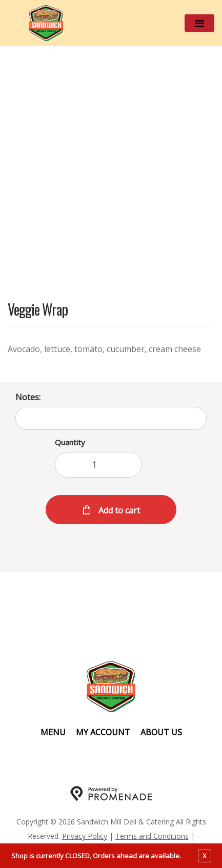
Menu (53, 732)
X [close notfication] (205, 856)
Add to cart (118, 510)
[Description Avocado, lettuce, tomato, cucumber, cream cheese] (111, 349)
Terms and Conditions (152, 836)
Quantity (70, 442)
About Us (161, 732)
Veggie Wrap (38, 310)
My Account (103, 732)
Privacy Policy (85, 836)
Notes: (28, 397)
